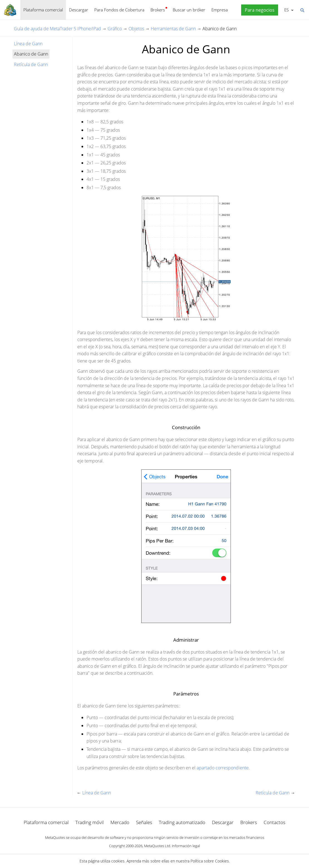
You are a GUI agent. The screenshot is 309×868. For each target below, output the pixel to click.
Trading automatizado (182, 822)
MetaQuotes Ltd (157, 846)
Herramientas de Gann (173, 29)
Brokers (158, 10)
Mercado (120, 822)
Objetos (136, 29)
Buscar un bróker (189, 10)
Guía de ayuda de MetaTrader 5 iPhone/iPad (57, 29)
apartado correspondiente (223, 768)
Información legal (186, 846)
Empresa (220, 10)
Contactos (275, 822)
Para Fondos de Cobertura (119, 10)
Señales (144, 822)
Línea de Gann (28, 44)
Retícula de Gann (31, 64)
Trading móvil (90, 822)
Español (286, 10)
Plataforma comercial (43, 10)
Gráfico (115, 29)
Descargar (79, 10)
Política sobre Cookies (210, 861)
